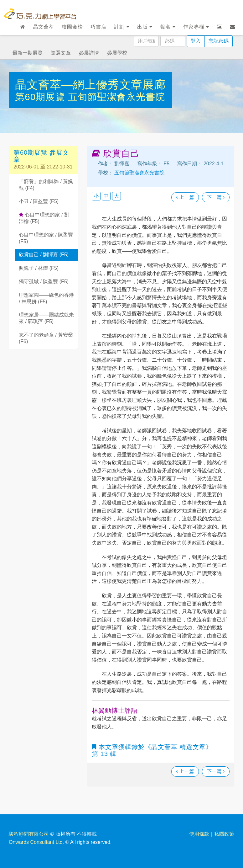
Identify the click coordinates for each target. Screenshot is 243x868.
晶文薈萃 (44, 27)
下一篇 (216, 197)
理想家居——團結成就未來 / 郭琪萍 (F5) (46, 318)
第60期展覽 (41, 97)
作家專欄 (196, 27)
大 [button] (116, 196)
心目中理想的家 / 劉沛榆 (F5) (44, 218)
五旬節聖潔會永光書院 (116, 97)
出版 (145, 27)
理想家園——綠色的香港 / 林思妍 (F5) (46, 298)
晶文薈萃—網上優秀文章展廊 (90, 85)
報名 (168, 27)
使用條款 (199, 834)
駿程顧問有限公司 (29, 834)
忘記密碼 (219, 41)
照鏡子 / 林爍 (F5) (39, 268)
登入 (196, 41)
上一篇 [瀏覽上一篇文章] (185, 197)
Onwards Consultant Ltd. (36, 842)
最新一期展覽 (28, 53)
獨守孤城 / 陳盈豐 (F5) (44, 282)
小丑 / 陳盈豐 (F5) (39, 201)
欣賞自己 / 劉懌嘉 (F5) (44, 255)
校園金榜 (72, 27)
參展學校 (117, 53)
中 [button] (106, 196)
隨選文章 (61, 53)
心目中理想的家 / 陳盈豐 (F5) (46, 238)
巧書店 (98, 27)
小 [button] (96, 196)
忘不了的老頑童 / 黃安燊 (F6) (46, 338)
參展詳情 (89, 53)
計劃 (122, 27)
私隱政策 (224, 834)
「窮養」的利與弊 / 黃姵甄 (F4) (46, 185)
